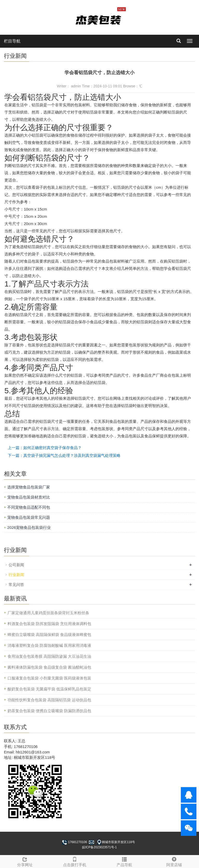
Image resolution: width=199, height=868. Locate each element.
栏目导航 (12, 41)
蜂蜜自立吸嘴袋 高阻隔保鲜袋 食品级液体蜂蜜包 (49, 635)
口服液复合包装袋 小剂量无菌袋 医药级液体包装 (49, 678)
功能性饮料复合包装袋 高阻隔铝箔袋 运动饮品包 (49, 700)
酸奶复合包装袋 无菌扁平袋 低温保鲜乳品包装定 (49, 689)
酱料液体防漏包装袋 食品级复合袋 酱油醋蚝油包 (49, 667)
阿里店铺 (174, 861)
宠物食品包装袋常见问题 (29, 517)
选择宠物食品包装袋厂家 (29, 487)
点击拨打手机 (75, 861)
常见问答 (16, 584)
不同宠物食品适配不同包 (29, 507)
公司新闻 (16, 565)
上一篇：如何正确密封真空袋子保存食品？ (45, 448)
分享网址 (25, 861)
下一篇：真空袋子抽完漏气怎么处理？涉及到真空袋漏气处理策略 (64, 455)
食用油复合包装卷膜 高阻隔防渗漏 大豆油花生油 (49, 656)
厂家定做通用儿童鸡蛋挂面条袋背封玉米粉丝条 (48, 613)
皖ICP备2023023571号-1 (99, 847)
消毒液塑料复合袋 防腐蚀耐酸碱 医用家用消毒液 (49, 645)
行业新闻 (16, 575)
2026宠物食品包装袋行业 (29, 527)
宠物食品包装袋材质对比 (29, 497)
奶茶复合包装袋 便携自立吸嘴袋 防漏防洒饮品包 (49, 711)
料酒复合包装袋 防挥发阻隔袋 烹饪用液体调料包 (49, 624)
